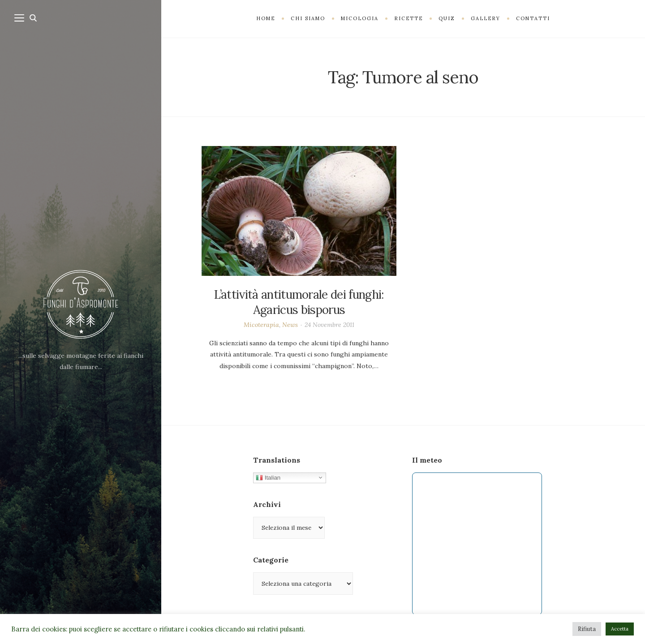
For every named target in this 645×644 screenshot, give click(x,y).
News (290, 325)
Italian (268, 477)
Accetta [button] (620, 629)
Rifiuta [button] (587, 629)
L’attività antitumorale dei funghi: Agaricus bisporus (299, 302)
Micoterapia (261, 325)
